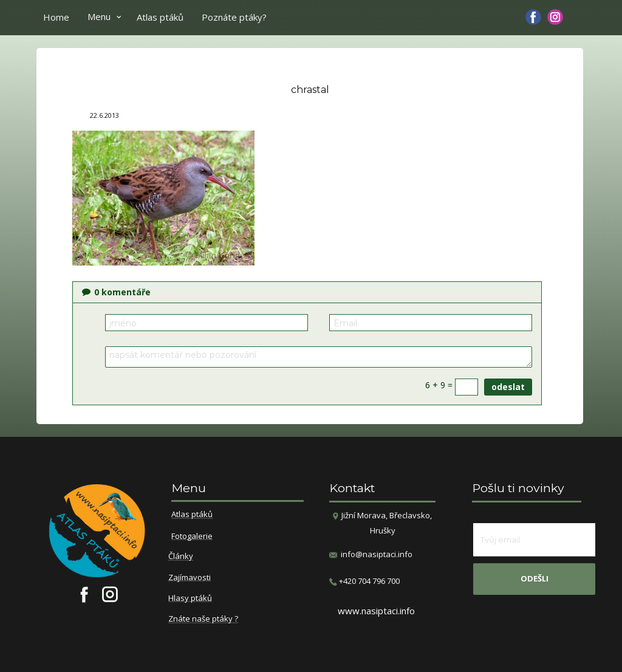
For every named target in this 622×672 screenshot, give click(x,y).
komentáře (116, 292)
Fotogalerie (192, 537)
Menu (99, 16)
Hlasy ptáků (190, 598)
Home (56, 17)
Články (181, 557)
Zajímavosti (190, 578)
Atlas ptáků (160, 17)
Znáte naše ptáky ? (203, 619)
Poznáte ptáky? (234, 17)
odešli (535, 578)
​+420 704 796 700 (364, 581)
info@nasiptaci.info (377, 554)
